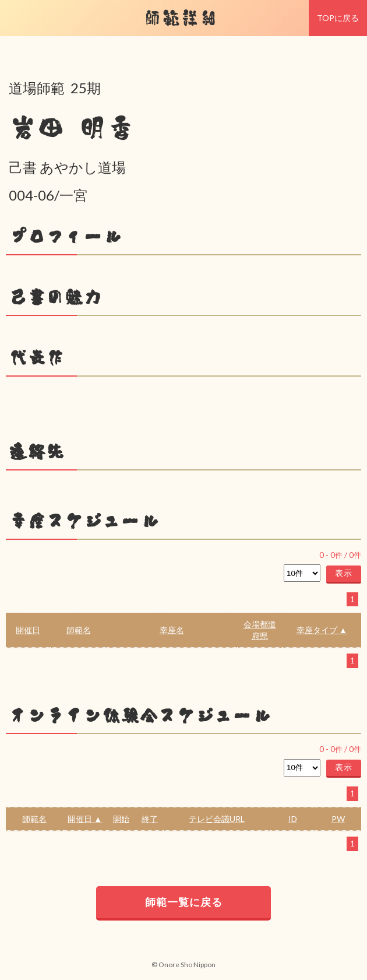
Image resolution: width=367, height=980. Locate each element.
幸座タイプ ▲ (322, 630)
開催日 (28, 630)
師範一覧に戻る (184, 902)
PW (338, 819)
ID (293, 819)
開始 (121, 819)
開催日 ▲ (85, 819)
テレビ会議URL (217, 819)
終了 (150, 819)
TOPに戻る (338, 18)
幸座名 (172, 630)
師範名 (79, 630)
